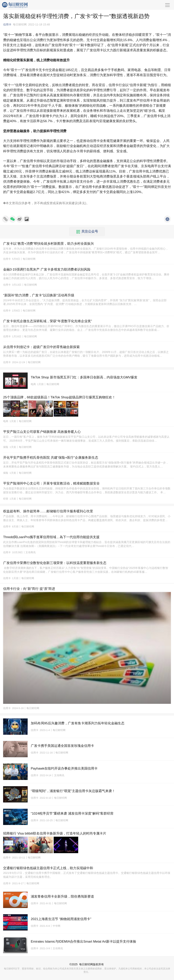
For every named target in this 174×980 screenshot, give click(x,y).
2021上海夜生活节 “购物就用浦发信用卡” (61, 919)
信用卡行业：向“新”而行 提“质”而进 (29, 589)
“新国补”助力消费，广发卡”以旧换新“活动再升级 (39, 295)
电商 (33, 384)
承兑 (82, 203)
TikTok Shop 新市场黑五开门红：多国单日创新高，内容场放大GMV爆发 (84, 377)
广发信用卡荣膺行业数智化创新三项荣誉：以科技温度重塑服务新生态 (55, 563)
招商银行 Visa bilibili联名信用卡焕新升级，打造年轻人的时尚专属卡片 (55, 833)
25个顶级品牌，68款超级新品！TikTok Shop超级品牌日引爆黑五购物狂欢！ (59, 397)
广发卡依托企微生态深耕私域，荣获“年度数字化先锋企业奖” (48, 321)
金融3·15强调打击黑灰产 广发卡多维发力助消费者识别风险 (47, 269)
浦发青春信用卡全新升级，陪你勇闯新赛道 (62, 897)
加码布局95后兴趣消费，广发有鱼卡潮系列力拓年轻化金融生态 (78, 723)
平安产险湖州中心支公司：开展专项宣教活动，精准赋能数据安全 (51, 483)
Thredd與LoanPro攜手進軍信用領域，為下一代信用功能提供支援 (51, 537)
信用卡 (7, 24)
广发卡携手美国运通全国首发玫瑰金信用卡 (62, 746)
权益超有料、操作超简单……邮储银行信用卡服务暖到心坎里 (48, 511)
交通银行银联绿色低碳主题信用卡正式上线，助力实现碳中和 (48, 868)
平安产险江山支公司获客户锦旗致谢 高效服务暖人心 (42, 432)
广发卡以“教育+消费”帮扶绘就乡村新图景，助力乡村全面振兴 (48, 244)
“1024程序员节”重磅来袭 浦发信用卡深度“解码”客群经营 (72, 814)
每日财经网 (86, 964)
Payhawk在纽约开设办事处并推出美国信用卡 (64, 768)
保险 (6, 447)
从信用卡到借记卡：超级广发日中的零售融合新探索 (41, 347)
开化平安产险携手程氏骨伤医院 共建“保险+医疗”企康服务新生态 (51, 458)
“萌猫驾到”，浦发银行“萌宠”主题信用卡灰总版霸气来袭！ (73, 791)
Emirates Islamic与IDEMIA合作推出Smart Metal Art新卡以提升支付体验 (83, 942)
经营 (6, 499)
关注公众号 (87, 232)
